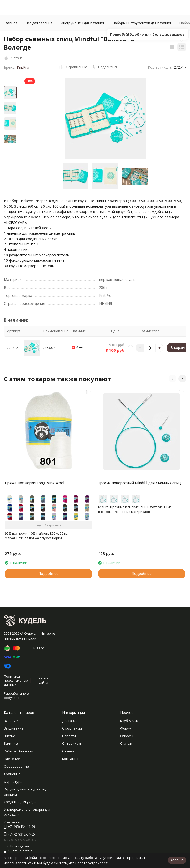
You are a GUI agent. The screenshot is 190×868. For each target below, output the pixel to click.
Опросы (127, 736)
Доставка (70, 721)
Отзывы (69, 751)
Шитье (10, 736)
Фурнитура (13, 782)
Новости (69, 736)
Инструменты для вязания (82, 23)
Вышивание (14, 728)
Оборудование (16, 766)
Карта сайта (44, 680)
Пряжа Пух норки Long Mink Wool (34, 483)
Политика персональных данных (16, 680)
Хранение (12, 774)
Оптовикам (71, 743)
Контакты (70, 759)
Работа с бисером (19, 751)
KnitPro (23, 67)
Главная (11, 23)
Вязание (11, 721)
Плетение (12, 759)
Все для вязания (39, 23)
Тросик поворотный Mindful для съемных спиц (140, 483)
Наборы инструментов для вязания (142, 23)
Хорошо (177, 860)
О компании (72, 728)
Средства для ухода (20, 802)
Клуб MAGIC (130, 721)
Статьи (126, 743)
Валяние (11, 743)
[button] (172, 379)
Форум (126, 728)
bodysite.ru (13, 698)
